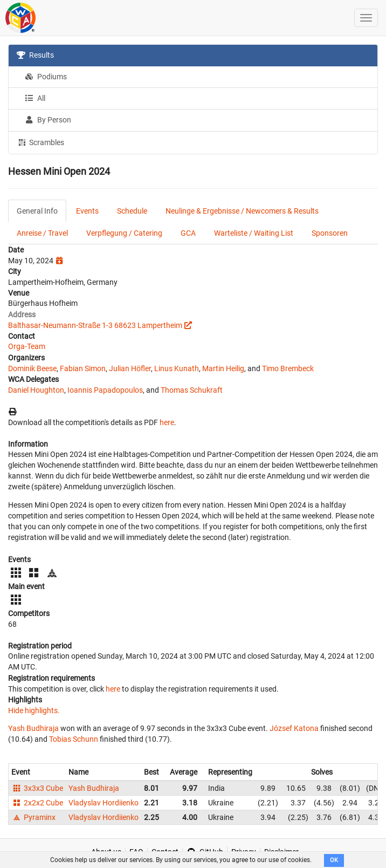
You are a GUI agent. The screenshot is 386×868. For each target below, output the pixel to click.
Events (87, 211)
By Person (48, 120)
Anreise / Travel (42, 233)
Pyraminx (33, 817)
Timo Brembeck (288, 368)
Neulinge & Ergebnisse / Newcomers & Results (242, 211)
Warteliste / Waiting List (254, 233)
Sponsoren (330, 233)
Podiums (46, 77)
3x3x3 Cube (37, 788)
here (167, 422)
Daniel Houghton (36, 390)
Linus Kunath (177, 368)
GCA (188, 233)
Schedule (132, 211)
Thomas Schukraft (192, 390)
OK (334, 860)
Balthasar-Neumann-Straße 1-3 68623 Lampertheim (95, 325)
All (35, 98)
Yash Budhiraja (33, 728)
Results (35, 55)
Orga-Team (27, 346)
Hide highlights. (34, 710)
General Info (37, 211)
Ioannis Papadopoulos (105, 390)
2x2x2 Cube (37, 803)
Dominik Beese (32, 368)
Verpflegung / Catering (124, 233)
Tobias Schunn (74, 739)
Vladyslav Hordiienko (104, 803)
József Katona (294, 728)
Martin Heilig (223, 368)
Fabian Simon (83, 368)
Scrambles (40, 142)
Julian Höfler (130, 368)
